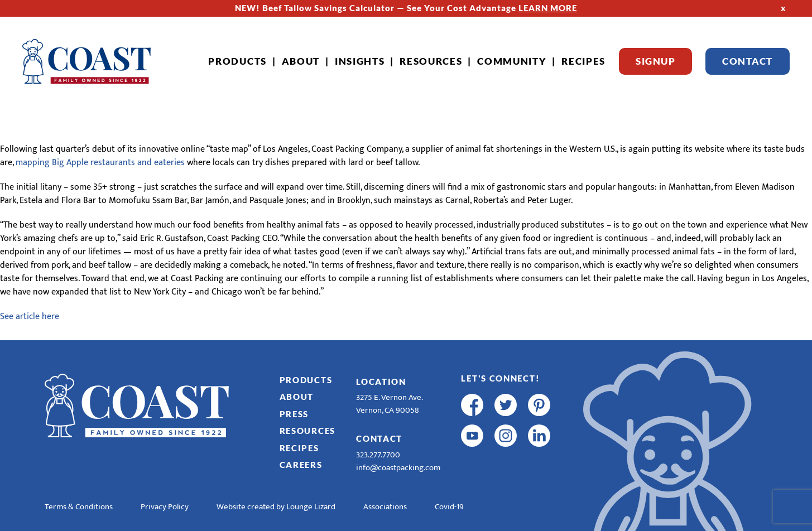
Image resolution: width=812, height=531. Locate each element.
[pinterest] (539, 405)
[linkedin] (539, 436)
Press (294, 414)
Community (512, 61)
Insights (360, 61)
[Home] (87, 61)
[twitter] (506, 405)
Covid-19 (449, 507)
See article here (30, 317)
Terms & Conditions (79, 507)
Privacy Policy (165, 507)
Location (381, 382)
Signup (655, 61)
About (301, 61)
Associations (385, 507)
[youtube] (472, 436)
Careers (301, 465)
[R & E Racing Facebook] (472, 466)
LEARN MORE (548, 8)
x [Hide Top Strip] (784, 8)
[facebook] (472, 405)
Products (237, 61)
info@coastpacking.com (398, 468)
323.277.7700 (378, 455)
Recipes (583, 61)
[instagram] (506, 436)
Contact (748, 61)
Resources (431, 61)
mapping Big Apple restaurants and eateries (100, 163)
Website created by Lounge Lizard (276, 507)
